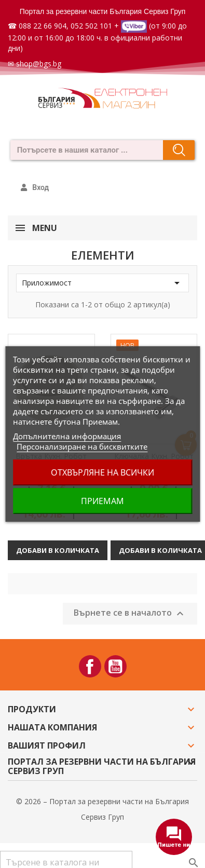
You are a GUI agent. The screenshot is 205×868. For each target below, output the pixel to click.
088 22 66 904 (43, 26)
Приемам (102, 501)
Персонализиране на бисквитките (82, 446)
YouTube (115, 666)
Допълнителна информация (67, 436)
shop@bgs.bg (39, 64)
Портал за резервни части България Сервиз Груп (103, 11)
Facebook (90, 666)
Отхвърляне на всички (102, 472)
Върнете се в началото (130, 613)
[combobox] (84, 150)
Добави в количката (58, 550)
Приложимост (102, 283)
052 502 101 (91, 26)
